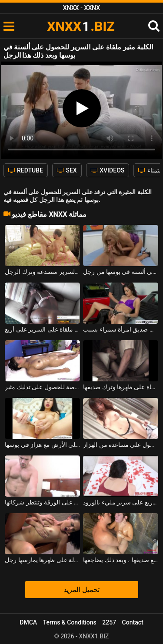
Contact (133, 622)
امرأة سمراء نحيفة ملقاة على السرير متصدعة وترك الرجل (42, 272)
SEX (67, 170)
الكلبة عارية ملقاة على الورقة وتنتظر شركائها (42, 502)
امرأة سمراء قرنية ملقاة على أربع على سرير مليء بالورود (121, 502)
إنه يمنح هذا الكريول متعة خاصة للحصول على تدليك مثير (42, 387)
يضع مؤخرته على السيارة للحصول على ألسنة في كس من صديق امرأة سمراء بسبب (121, 329)
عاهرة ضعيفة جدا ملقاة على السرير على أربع (42, 329)
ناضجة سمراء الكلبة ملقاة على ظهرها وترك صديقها (121, 387)
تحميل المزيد (81, 590)
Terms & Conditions (70, 622)
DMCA (28, 622)
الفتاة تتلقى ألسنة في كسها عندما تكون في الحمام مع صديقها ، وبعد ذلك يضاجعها (121, 560)
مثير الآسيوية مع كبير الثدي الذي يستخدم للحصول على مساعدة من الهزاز (121, 445)
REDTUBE (26, 170)
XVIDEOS (108, 170)
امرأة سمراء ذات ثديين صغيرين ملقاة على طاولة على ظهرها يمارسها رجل (42, 560)
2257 (109, 622)
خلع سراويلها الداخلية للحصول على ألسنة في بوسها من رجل (121, 272)
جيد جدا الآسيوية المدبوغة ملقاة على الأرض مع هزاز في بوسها (42, 445)
